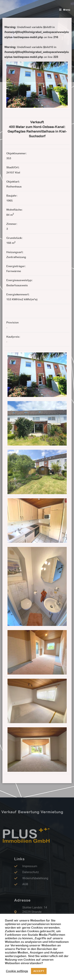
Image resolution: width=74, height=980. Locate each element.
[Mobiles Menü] (65, 10)
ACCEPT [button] (39, 971)
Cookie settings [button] (17, 971)
